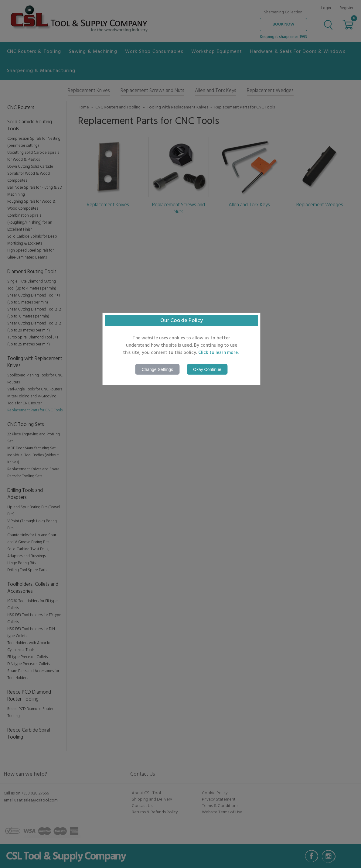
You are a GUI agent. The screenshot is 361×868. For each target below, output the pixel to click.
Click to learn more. (218, 353)
